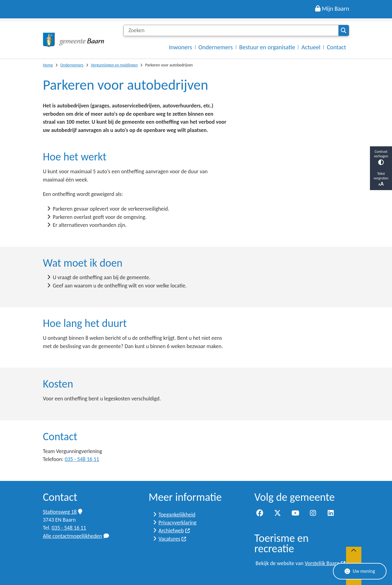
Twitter (277, 513)
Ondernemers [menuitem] (216, 47)
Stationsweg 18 (62, 512)
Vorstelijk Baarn (325, 563)
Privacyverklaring (178, 523)
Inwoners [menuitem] (181, 47)
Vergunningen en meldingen (114, 65)
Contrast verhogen (381, 157)
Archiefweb (174, 531)
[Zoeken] (231, 31)
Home (48, 65)
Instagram (313, 513)
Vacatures (173, 539)
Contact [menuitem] (336, 47)
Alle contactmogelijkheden (76, 536)
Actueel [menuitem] (311, 47)
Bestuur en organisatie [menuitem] (267, 47)
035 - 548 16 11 (82, 459)
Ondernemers (72, 65)
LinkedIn (331, 513)
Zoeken (344, 31)
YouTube (295, 513)
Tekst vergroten (381, 179)
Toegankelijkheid (177, 515)
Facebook (260, 513)
